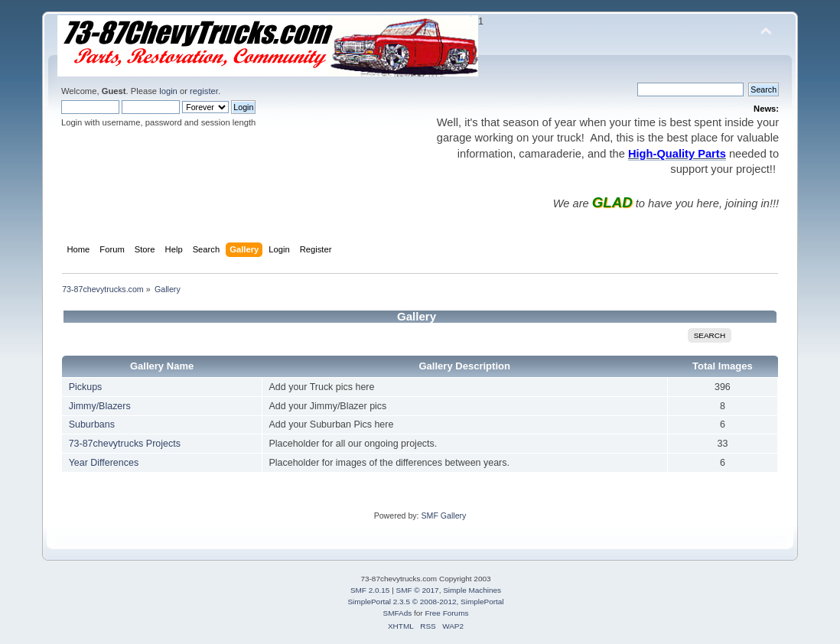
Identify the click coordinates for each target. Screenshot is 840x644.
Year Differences (104, 463)
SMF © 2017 (418, 590)
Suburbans (92, 424)
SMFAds (398, 613)
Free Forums (446, 613)
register (204, 91)
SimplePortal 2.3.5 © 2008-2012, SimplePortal (425, 602)
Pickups (86, 387)
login (168, 91)
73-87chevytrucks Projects (125, 444)
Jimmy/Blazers (100, 406)
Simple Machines (472, 590)
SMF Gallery (443, 516)
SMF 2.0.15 (370, 590)
